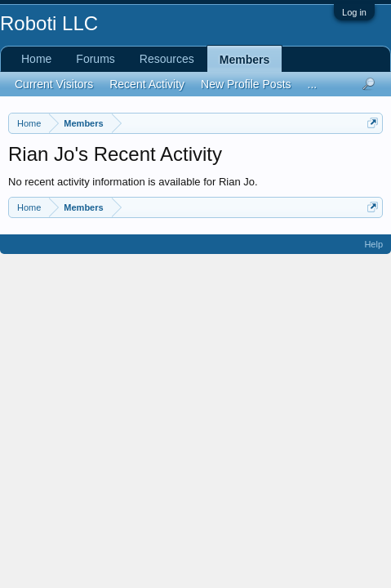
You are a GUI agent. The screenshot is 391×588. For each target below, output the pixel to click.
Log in (354, 12)
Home (36, 59)
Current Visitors (54, 84)
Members (244, 60)
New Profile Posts (246, 84)
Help (373, 244)
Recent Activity (147, 84)
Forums (95, 59)
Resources (167, 59)
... (313, 84)
